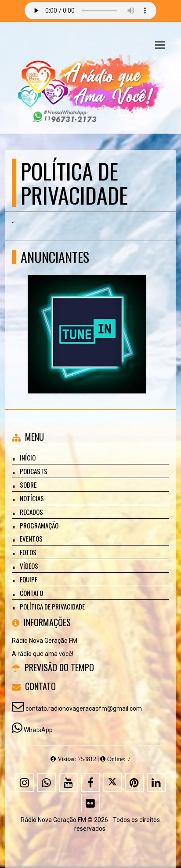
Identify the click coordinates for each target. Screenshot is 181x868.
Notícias (32, 498)
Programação (39, 525)
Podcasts (34, 471)
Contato (31, 593)
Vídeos (29, 566)
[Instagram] (25, 783)
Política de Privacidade (52, 606)
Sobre (28, 485)
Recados (31, 512)
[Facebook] (90, 783)
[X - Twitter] (112, 783)
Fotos (28, 552)
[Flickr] (90, 803)
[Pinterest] (134, 783)
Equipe (29, 579)
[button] (160, 45)
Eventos (31, 539)
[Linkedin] (156, 783)
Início (28, 457)
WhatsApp (38, 730)
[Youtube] (69, 783)
